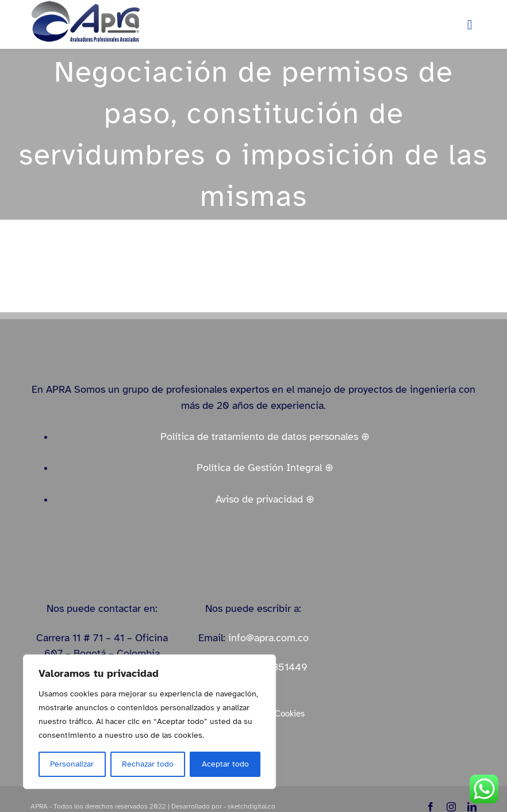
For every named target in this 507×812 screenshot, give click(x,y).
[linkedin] (472, 807)
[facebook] (431, 807)
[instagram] (451, 807)
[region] (149, 722)
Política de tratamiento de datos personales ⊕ (265, 436)
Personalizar (72, 764)
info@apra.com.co (268, 638)
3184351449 (279, 667)
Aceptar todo (225, 764)
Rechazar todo (148, 764)
